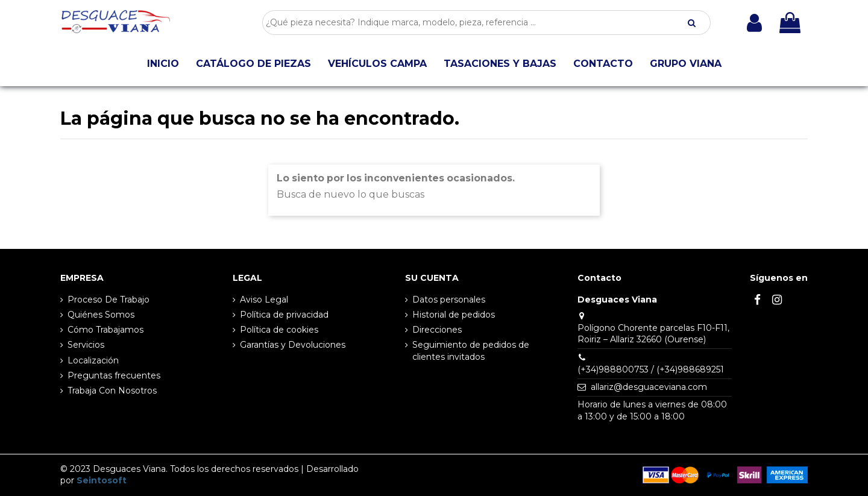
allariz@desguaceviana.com (649, 387)
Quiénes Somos (101, 315)
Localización (93, 360)
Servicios (86, 345)
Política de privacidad (284, 315)
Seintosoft (102, 480)
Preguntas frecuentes (114, 375)
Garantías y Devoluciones (293, 345)
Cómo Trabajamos (105, 330)
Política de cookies (279, 330)
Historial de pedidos (454, 315)
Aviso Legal (264, 300)
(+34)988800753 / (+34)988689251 (651, 369)
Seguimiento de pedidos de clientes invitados (471, 351)
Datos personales (449, 300)
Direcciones (437, 330)
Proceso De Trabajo (108, 300)
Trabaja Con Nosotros (112, 391)
